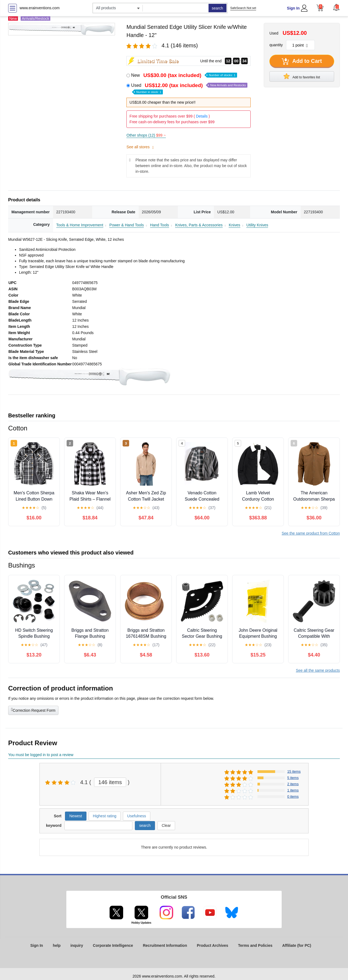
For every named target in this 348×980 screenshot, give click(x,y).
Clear (166, 825)
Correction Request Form (33, 710)
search (217, 8)
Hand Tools (160, 225)
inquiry (77, 945)
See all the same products (318, 670)
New (184, 75)
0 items (293, 796)
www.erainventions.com (40, 8)
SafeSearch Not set (243, 8)
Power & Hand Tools (127, 225)
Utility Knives (257, 225)
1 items (293, 790)
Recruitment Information (165, 945)
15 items (294, 771)
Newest (76, 816)
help (57, 945)
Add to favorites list (302, 76)
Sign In (293, 8)
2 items (293, 784)
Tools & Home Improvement (80, 225)
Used (189, 88)
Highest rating (105, 816)
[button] (336, 7)
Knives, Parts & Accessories (199, 225)
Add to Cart (302, 61)
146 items (110, 782)
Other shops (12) (146, 135)
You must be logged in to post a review (41, 755)
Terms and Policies (255, 945)
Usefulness (137, 816)
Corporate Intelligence (113, 945)
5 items (293, 778)
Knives (234, 225)
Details (202, 116)
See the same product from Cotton (311, 533)
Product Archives (212, 945)
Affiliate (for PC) (297, 945)
